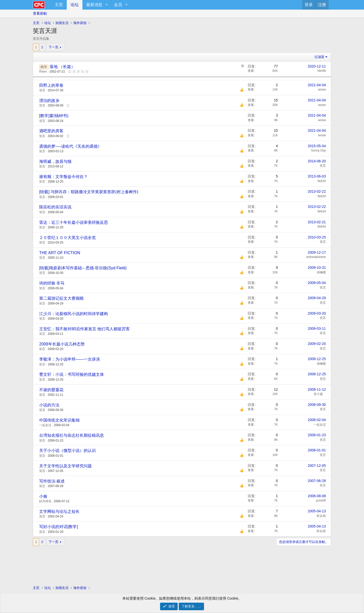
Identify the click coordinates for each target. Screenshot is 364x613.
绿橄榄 (321, 272)
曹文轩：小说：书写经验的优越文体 (72, 374)
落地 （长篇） (62, 67)
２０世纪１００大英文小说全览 (67, 238)
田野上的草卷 (51, 85)
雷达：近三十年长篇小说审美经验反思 (74, 222)
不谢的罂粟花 (51, 390)
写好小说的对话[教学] (59, 527)
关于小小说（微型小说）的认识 (67, 451)
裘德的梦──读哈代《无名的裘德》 (70, 146)
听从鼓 (321, 516)
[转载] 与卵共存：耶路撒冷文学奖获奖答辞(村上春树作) (89, 192)
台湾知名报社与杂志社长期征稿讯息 (72, 435)
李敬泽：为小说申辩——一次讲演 (70, 359)
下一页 (53, 47)
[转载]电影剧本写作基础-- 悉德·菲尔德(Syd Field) (83, 268)
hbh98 (322, 71)
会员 (118, 5)
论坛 (75, 5)
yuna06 (321, 500)
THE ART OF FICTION (60, 253)
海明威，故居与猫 (55, 161)
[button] (107, 5)
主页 (59, 5)
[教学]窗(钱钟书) (54, 116)
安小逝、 (320, 394)
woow (322, 90)
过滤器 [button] (319, 57)
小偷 (43, 496)
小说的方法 (49, 405)
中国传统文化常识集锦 (59, 420)
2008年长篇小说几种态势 (62, 344)
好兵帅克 (45, 501)
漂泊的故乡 (49, 101)
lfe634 (322, 181)
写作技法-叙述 (52, 481)
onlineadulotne (316, 257)
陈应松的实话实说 (55, 207)
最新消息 (94, 5)
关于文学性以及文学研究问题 (65, 466)
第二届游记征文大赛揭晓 (61, 298)
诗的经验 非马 (52, 283)
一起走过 (45, 425)
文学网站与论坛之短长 (59, 511)
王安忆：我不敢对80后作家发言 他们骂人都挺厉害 (84, 329)
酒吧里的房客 (51, 131)
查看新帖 (40, 13)
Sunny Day (318, 150)
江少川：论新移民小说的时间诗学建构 (74, 314)
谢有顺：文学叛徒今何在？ (63, 177)
